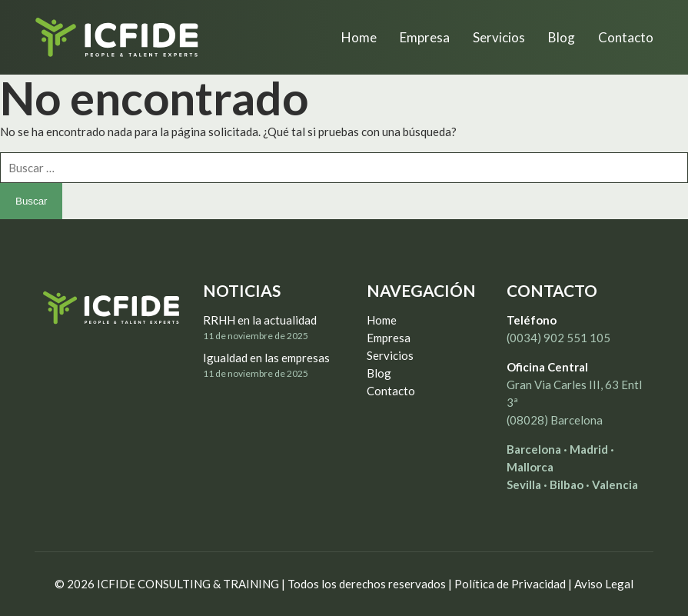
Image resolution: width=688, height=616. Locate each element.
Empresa (389, 338)
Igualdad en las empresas (266, 358)
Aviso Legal (604, 584)
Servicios (390, 355)
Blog (379, 373)
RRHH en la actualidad (260, 320)
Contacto (391, 391)
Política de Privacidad (510, 584)
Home (382, 320)
